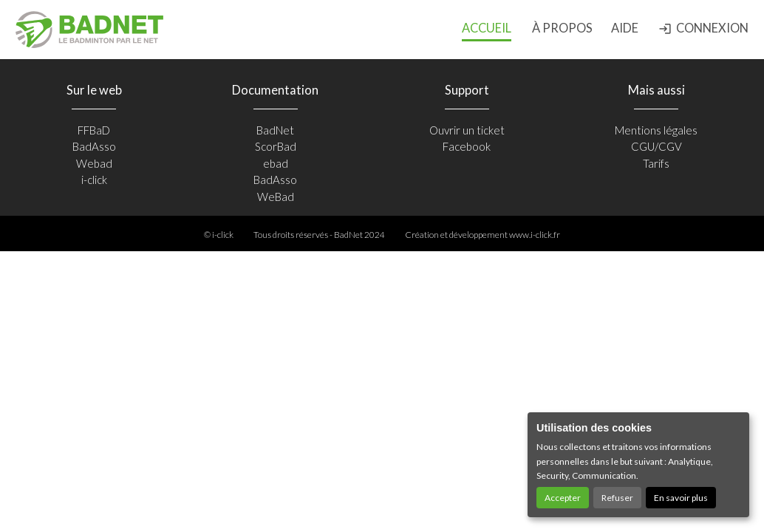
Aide (625, 28)
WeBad (276, 197)
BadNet (275, 130)
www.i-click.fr (535, 235)
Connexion (703, 28)
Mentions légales (656, 130)
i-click (94, 180)
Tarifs (656, 163)
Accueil (487, 28)
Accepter (563, 498)
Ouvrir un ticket (467, 130)
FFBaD (94, 130)
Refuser (617, 498)
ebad (276, 163)
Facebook (467, 146)
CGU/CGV (656, 146)
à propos (562, 28)
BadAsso (94, 146)
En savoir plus (681, 498)
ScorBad (276, 146)
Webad (94, 163)
